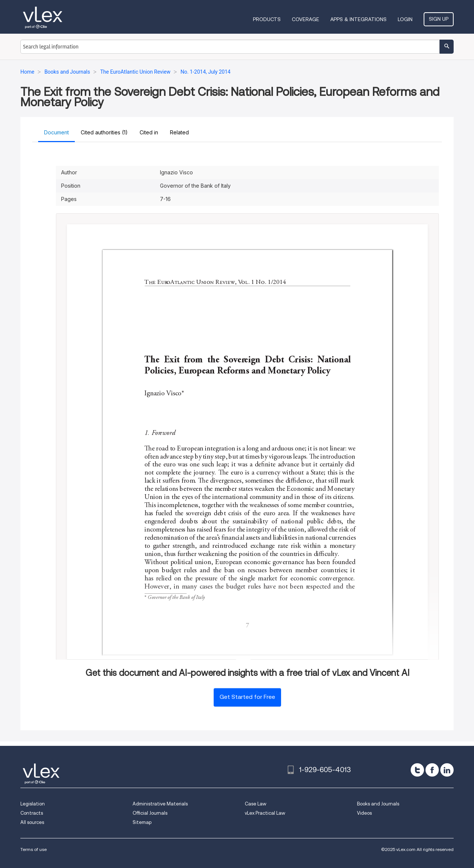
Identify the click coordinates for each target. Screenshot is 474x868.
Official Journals (150, 813)
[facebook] (432, 770)
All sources (32, 822)
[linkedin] (447, 770)
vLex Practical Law (265, 813)
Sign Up (439, 19)
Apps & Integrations (358, 19)
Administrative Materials (160, 804)
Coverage (306, 19)
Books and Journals (378, 804)
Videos (364, 813)
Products (267, 19)
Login (405, 19)
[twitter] (417, 770)
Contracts (32, 813)
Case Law (256, 804)
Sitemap (142, 822)
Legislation (33, 804)
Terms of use (34, 849)
